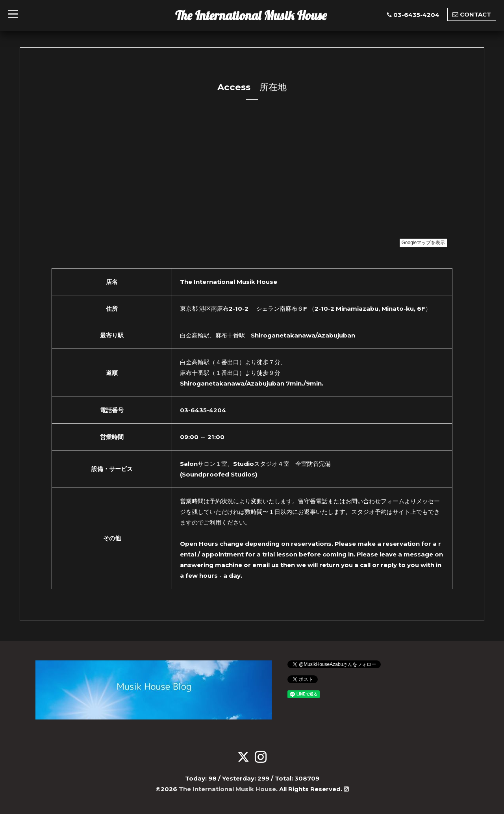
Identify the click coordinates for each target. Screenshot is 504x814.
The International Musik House (251, 15)
